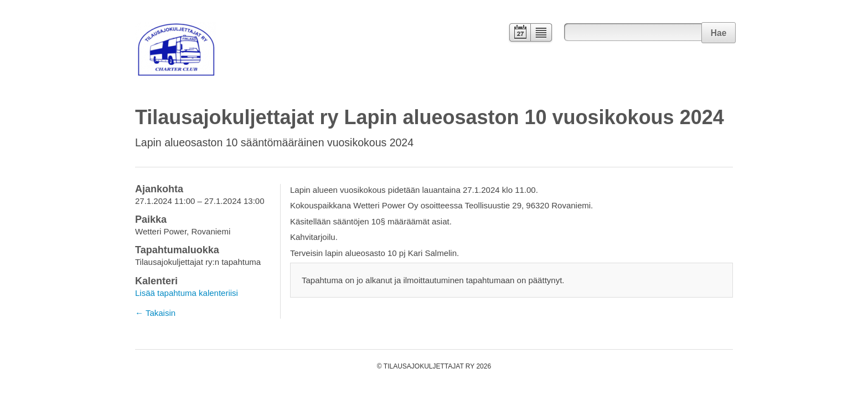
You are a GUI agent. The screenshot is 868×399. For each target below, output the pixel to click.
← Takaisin (155, 313)
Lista (542, 34)
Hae (719, 33)
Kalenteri (519, 34)
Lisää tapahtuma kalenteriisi (187, 293)
